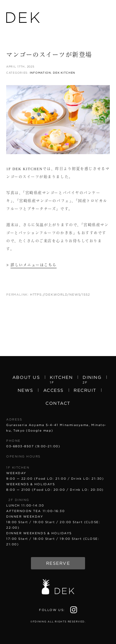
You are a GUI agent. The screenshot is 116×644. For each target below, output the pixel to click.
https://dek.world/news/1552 (60, 294)
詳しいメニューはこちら (34, 265)
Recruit (85, 390)
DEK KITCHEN (64, 73)
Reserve (58, 563)
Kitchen (61, 379)
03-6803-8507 (20, 446)
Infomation (40, 73)
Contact (58, 403)
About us (26, 377)
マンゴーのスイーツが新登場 (49, 55)
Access (54, 390)
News (26, 390)
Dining (92, 379)
